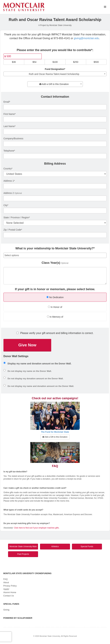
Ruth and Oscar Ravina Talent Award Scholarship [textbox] (54, 74)
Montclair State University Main (23, 546)
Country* (8, 169)
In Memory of (55, 317)
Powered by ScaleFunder (18, 618)
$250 (76, 62)
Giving (6, 610)
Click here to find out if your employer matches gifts (36, 528)
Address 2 (9, 193)
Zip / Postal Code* (13, 230)
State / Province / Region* (17, 217)
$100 (55, 62)
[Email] (55, 107)
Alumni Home (10, 592)
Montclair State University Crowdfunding (27, 573)
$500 (96, 62)
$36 (14, 62)
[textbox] (55, 84)
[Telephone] (55, 156)
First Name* (10, 114)
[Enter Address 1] (55, 186)
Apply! (6, 589)
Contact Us (9, 596)
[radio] (55, 298)
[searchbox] (55, 255)
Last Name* (9, 126)
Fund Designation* (55, 69)
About (6, 582)
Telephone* (9, 151)
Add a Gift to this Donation (55, 437)
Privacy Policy (10, 586)
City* (6, 205)
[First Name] (55, 119)
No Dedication (55, 297)
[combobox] (55, 74)
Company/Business (13, 138)
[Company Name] (55, 144)
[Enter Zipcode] (55, 235)
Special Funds (87, 546)
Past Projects (23, 554)
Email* (7, 102)
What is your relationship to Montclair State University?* (55, 248)
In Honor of (55, 307)
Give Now (27, 345)
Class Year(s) (51, 263)
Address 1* (9, 181)
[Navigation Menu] (105, 7)
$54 (34, 62)
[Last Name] (55, 132)
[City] (55, 211)
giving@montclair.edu (86, 38)
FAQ (5, 579)
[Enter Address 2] (55, 198)
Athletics (55, 546)
